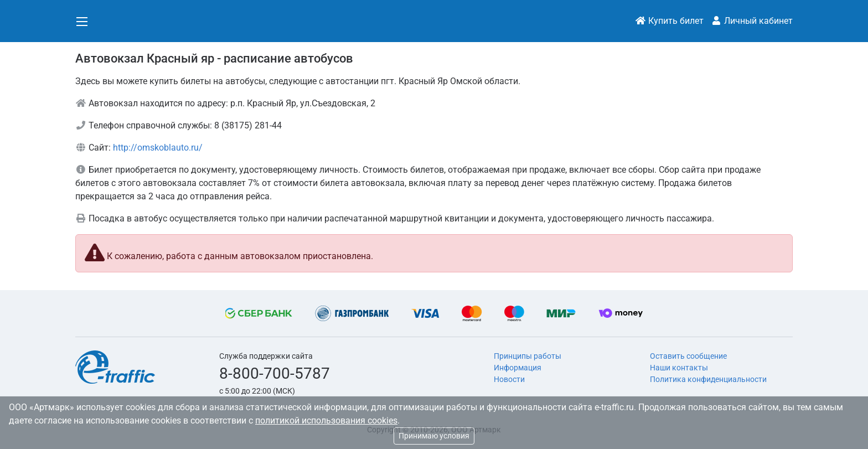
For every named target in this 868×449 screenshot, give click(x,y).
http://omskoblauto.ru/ (158, 148)
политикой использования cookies (326, 420)
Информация (518, 368)
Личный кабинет (752, 21)
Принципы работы (528, 356)
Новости (509, 379)
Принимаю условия (434, 436)
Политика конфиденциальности (708, 379)
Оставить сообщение (688, 356)
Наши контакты (679, 368)
